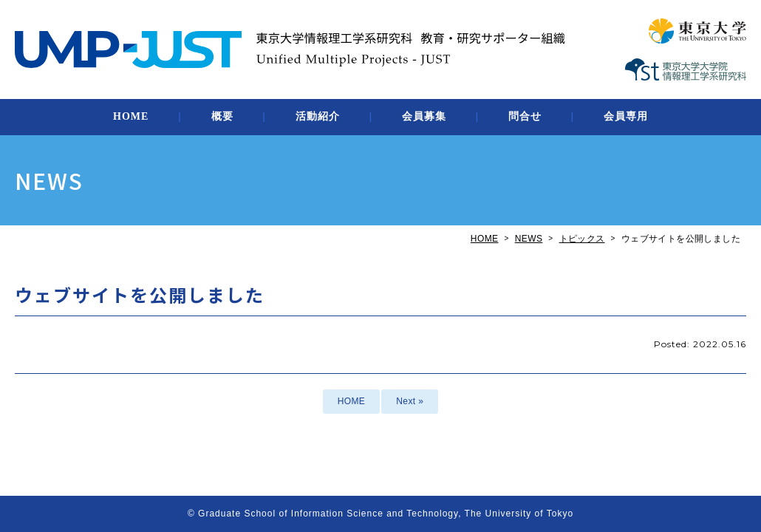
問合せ (525, 116)
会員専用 (626, 116)
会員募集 (424, 116)
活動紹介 (318, 116)
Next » (410, 401)
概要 (222, 116)
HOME (131, 116)
